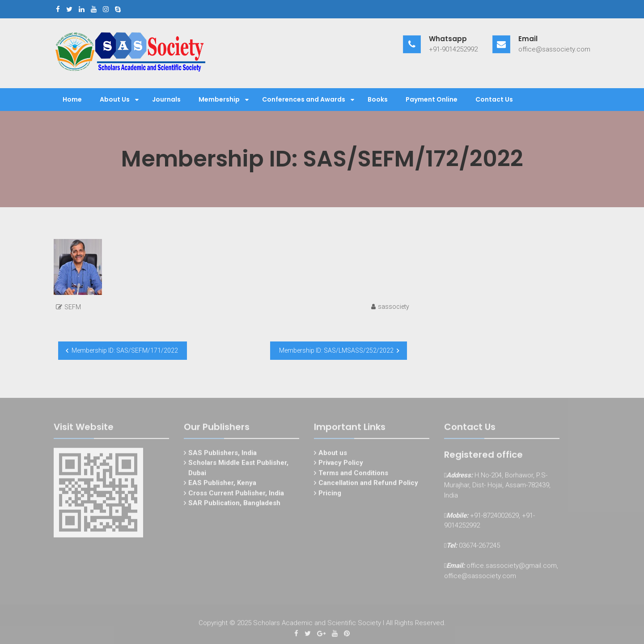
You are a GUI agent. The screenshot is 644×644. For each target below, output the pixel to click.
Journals (166, 99)
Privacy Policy (341, 464)
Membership (219, 99)
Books (378, 99)
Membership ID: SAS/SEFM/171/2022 (125, 350)
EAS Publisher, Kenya (222, 484)
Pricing (330, 495)
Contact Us (494, 99)
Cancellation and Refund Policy (368, 484)
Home (72, 99)
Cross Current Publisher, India (236, 495)
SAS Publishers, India (222, 454)
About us (333, 454)
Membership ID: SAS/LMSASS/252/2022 (336, 350)
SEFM (73, 307)
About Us (115, 99)
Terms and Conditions (353, 474)
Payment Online (432, 99)
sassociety (394, 307)
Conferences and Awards (304, 99)
